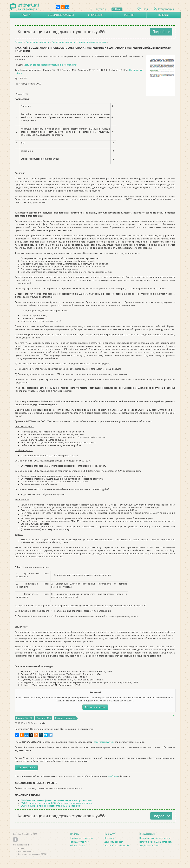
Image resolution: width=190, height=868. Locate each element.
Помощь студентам (79, 842)
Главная (27, 15)
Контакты (98, 9)
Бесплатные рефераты (61, 15)
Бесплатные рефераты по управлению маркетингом (79, 42)
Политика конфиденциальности (156, 842)
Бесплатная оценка (95, 707)
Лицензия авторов (149, 846)
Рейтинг (129, 15)
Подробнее (161, 32)
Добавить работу (26, 768)
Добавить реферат (114, 842)
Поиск (117, 9)
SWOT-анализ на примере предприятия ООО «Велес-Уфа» (51, 806)
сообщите (113, 776)
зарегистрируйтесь (104, 742)
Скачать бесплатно (65, 718)
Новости (163, 15)
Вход (145, 9)
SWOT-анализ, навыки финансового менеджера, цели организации (56, 800)
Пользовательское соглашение (155, 838)
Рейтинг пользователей (117, 846)
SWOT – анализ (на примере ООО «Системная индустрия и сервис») (57, 803)
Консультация (95, 15)
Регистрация (166, 9)
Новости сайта (77, 846)
